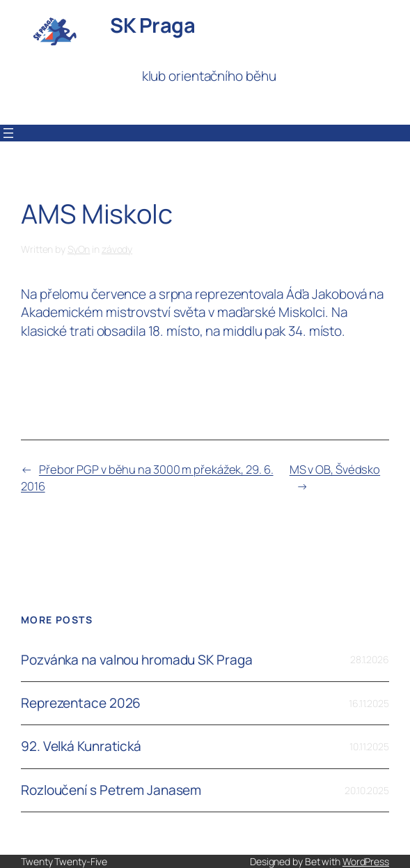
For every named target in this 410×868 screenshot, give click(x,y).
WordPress (366, 861)
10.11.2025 (369, 746)
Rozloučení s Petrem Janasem (111, 790)
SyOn (79, 249)
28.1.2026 (370, 659)
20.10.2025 (367, 790)
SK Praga (152, 25)
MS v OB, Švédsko (335, 469)
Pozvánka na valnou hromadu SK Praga (137, 660)
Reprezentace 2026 (81, 703)
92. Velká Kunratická (81, 746)
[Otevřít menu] (8, 133)
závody (117, 249)
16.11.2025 (369, 703)
